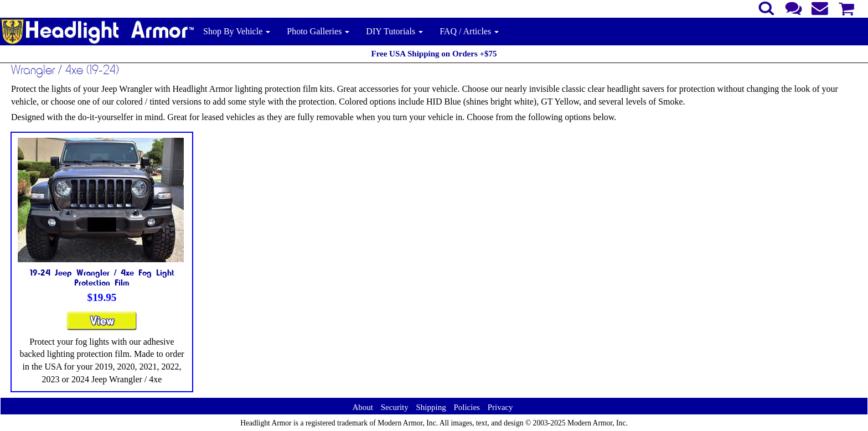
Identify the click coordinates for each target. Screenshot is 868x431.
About (363, 407)
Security (395, 407)
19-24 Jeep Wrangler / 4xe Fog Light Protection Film (102, 277)
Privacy (500, 407)
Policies (467, 407)
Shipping (431, 407)
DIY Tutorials (394, 31)
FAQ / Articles (469, 31)
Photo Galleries (318, 31)
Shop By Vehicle (237, 31)
